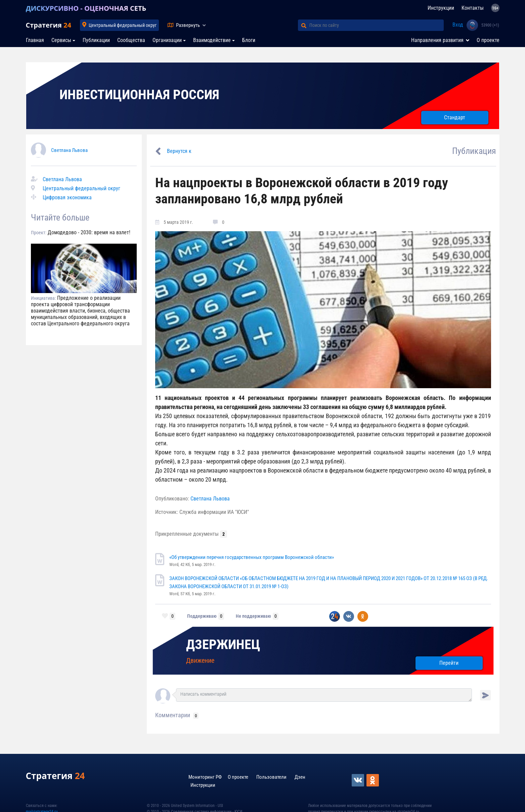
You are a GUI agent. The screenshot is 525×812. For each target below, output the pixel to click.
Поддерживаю (202, 616)
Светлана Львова (69, 150)
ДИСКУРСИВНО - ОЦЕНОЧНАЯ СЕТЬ (86, 8)
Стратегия (49, 25)
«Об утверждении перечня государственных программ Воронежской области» (252, 557)
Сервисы (61, 40)
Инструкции (441, 8)
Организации (167, 40)
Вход (458, 25)
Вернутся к (179, 151)
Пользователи (271, 777)
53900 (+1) (490, 25)
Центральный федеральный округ (123, 25)
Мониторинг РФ (205, 777)
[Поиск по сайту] (377, 25)
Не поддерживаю (253, 616)
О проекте (488, 40)
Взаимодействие (212, 40)
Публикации (96, 40)
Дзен (300, 777)
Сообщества (131, 40)
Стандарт (455, 117)
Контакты (473, 8)
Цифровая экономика (67, 197)
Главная (35, 40)
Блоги (249, 40)
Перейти (449, 663)
